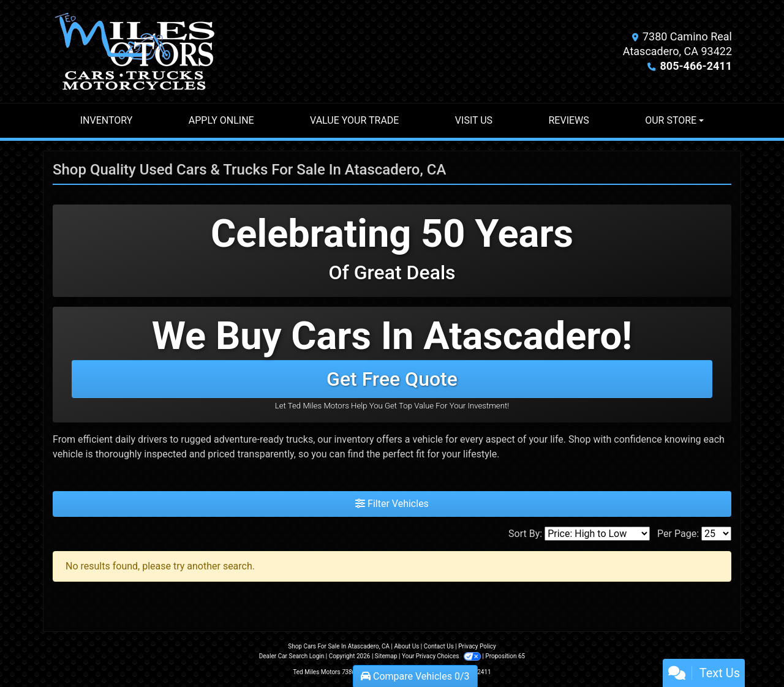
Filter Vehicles (392, 504)
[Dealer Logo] (135, 51)
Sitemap (386, 656)
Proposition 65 (505, 656)
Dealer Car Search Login (292, 656)
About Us (407, 646)
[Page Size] (716, 534)
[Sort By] (597, 534)
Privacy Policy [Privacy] (477, 646)
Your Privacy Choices (442, 656)
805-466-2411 (696, 66)
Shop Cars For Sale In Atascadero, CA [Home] (339, 646)
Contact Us (439, 646)
